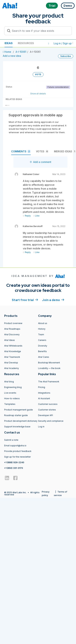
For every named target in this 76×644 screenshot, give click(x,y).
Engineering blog (13, 387)
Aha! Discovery (12, 334)
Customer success (48, 404)
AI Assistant (44, 398)
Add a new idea (12, 56)
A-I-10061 (21, 52)
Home (7, 52)
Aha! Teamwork (12, 357)
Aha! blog (9, 382)
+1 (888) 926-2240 (14, 462)
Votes (42, 151)
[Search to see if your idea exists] (40, 31)
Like (36, 216)
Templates (10, 404)
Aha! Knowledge (13, 351)
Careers (42, 340)
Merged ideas (65, 151)
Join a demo (53, 300)
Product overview (13, 323)
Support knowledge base (17, 427)
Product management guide (19, 410)
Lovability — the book (49, 368)
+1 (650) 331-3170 (14, 468)
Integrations (44, 393)
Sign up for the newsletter (17, 457)
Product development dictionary (21, 421)
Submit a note (11, 440)
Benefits (42, 351)
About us (43, 323)
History (42, 329)
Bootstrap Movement (49, 363)
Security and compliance (51, 421)
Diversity (43, 346)
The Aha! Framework (49, 382)
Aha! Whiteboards (13, 346)
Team (41, 334)
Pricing (42, 387)
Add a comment (40, 162)
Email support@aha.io (15, 446)
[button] (49, 43)
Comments (21, 151)
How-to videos (12, 398)
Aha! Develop (11, 363)
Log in (41, 427)
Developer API (46, 415)
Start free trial (25, 300)
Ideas (9, 43)
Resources (26, 43)
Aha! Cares (44, 357)
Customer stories (47, 410)
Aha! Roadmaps (12, 329)
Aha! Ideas (10, 340)
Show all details (38, 94)
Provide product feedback (18, 451)
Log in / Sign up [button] (63, 43)
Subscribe (66, 56)
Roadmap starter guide (16, 415)
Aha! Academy (12, 368)
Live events (10, 393)
